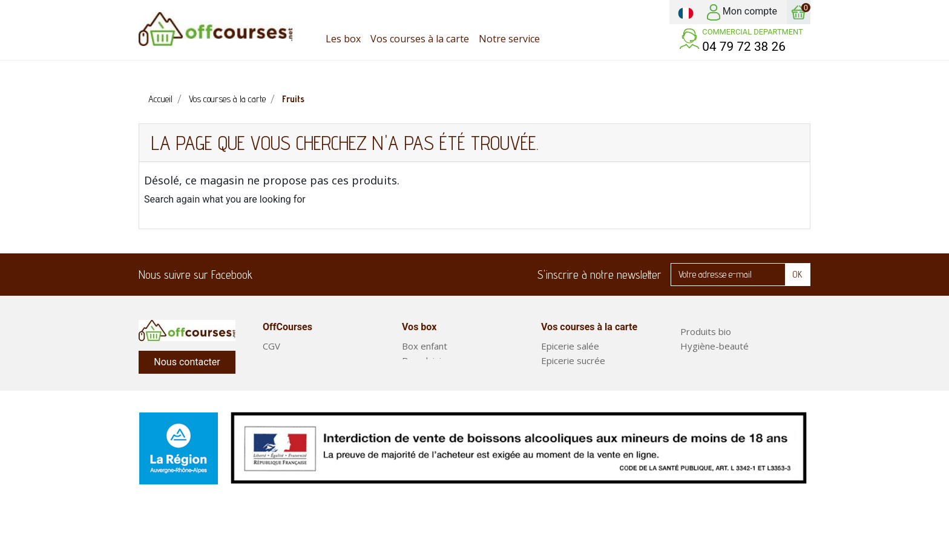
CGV (271, 346)
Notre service (291, 375)
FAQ (271, 360)
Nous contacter (187, 362)
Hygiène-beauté (714, 346)
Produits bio (706, 331)
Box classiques (433, 375)
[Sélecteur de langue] (686, 12)
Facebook (269, 275)
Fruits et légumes (717, 375)
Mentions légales (298, 389)
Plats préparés (711, 404)
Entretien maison (716, 360)
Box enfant (425, 346)
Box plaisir (423, 360)
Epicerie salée (570, 346)
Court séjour (428, 389)
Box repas (702, 389)
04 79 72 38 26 (744, 47)
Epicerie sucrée (573, 360)
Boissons (560, 418)
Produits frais (569, 375)
